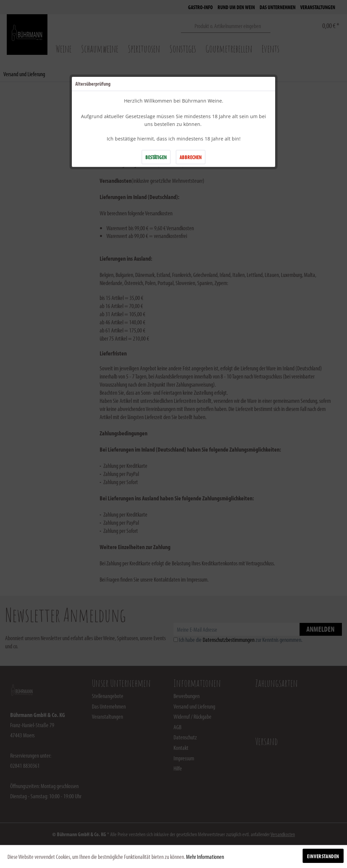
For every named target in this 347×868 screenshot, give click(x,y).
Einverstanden (323, 856)
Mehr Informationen (205, 857)
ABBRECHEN (191, 157)
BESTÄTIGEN (156, 157)
